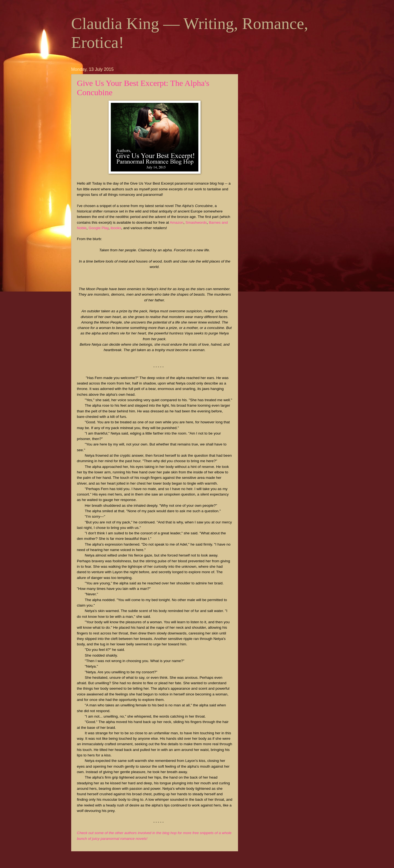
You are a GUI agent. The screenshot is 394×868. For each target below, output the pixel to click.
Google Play (99, 228)
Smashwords (196, 222)
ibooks (116, 228)
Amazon (177, 222)
